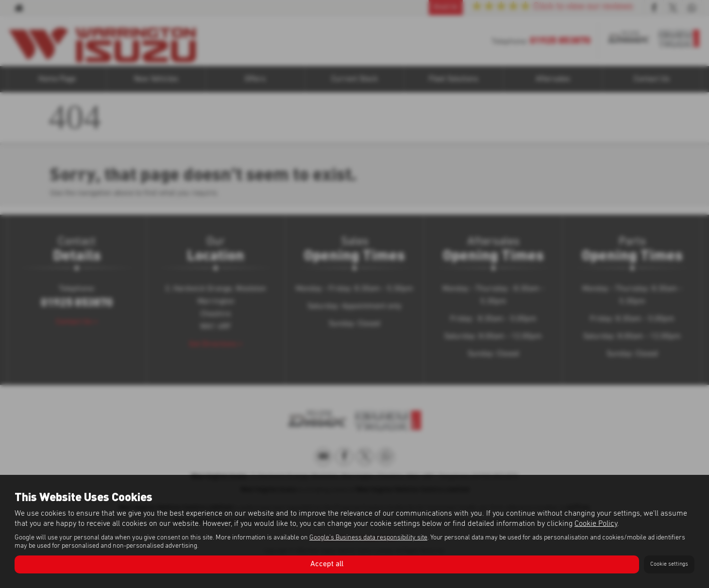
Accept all (327, 564)
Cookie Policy (596, 523)
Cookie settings (669, 564)
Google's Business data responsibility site (368, 538)
